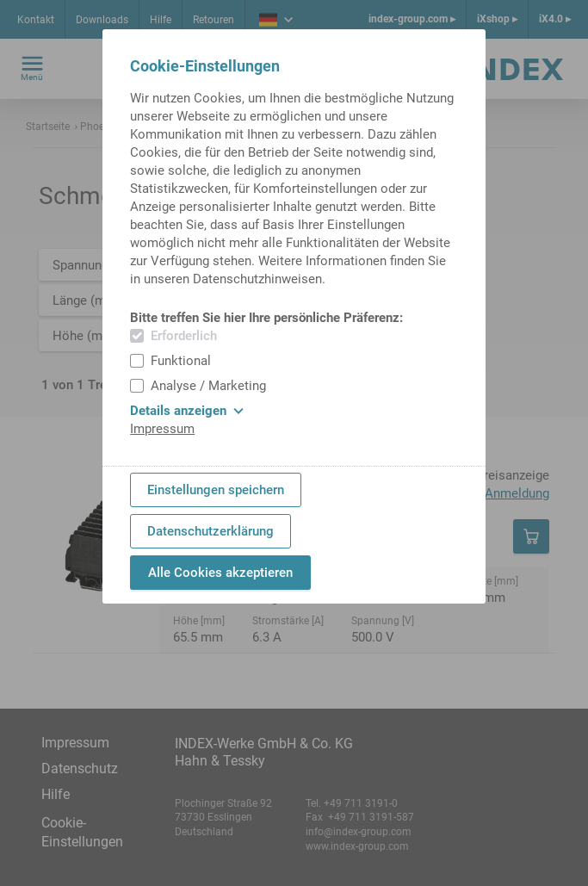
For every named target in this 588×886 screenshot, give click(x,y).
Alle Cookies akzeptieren (220, 573)
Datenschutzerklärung (210, 531)
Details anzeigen (187, 411)
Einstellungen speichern (216, 490)
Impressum (162, 429)
